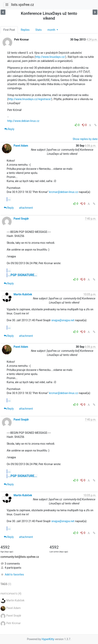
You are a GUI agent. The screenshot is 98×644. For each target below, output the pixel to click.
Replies (25, 30)
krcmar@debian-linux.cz (63, 192)
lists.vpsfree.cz (23, 5)
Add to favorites (12, 574)
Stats (39, 30)
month (52, 30)
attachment (26, 208)
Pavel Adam (21, 146)
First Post (9, 30)
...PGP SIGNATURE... (23, 275)
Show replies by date (85, 139)
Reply (9, 129)
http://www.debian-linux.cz (23, 121)
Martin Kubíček (23, 294)
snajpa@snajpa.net (63, 320)
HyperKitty (48, 639)
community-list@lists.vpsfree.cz (20, 557)
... (9, 199)
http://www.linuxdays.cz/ (50, 57)
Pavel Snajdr (21, 219)
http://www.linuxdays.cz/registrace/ (30, 99)
